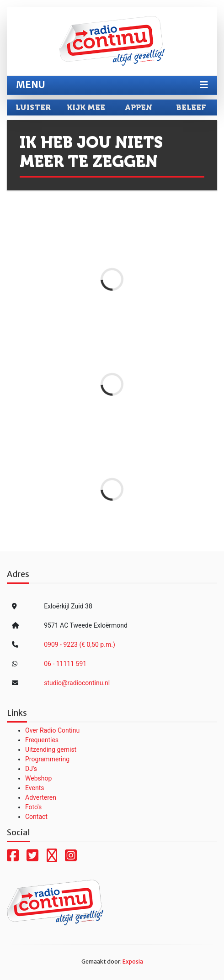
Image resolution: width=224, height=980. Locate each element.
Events (35, 788)
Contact (36, 817)
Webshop (38, 778)
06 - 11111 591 (65, 664)
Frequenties (42, 740)
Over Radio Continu (52, 730)
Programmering (47, 759)
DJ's (31, 769)
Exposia (133, 962)
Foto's (33, 807)
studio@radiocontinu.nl (77, 683)
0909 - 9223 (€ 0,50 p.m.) (80, 645)
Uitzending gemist (51, 749)
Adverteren (41, 797)
